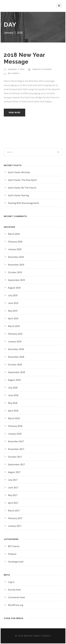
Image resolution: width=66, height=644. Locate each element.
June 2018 (14, 395)
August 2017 (15, 472)
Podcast (12, 554)
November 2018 (17, 357)
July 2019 (13, 295)
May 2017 (13, 495)
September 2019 (17, 280)
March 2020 (14, 234)
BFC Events (14, 73)
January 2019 (15, 341)
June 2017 (14, 487)
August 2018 (15, 380)
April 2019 (13, 318)
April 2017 (13, 503)
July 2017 (13, 480)
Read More (15, 112)
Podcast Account (42, 69)
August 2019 (15, 288)
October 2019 (15, 272)
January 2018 (15, 434)
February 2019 (16, 334)
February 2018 (16, 426)
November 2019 (17, 265)
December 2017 (17, 441)
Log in (11, 582)
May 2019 (13, 311)
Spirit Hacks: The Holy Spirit (23, 180)
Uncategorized (16, 562)
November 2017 (17, 449)
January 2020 (15, 249)
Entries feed (14, 590)
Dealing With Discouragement (24, 203)
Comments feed (17, 597)
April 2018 (13, 411)
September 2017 (17, 464)
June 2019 (14, 303)
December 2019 (17, 257)
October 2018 (15, 364)
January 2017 (15, 526)
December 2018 (17, 349)
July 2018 (13, 387)
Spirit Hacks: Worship (20, 172)
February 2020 (16, 241)
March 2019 (14, 326)
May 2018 (13, 403)
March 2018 (14, 418)
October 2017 (15, 457)
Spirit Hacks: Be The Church (23, 188)
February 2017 (16, 518)
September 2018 (17, 372)
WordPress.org (16, 605)
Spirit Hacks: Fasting (19, 195)
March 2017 (14, 510)
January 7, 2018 (16, 69)
